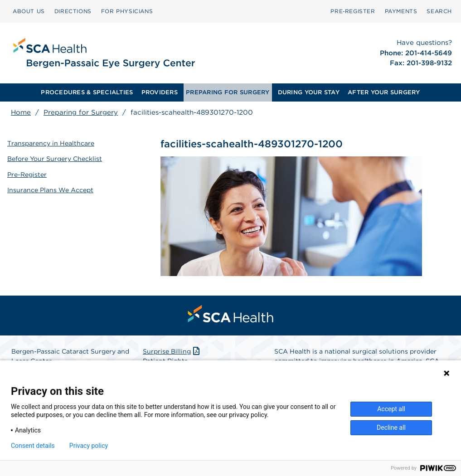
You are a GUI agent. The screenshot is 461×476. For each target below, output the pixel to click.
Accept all (391, 409)
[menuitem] (29, 11)
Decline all (391, 427)
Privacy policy (89, 446)
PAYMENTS (401, 11)
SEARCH (439, 11)
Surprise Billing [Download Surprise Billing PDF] (172, 351)
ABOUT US (29, 11)
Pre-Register (27, 175)
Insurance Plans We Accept (50, 190)
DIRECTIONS (73, 11)
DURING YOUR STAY (309, 92)
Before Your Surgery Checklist (55, 159)
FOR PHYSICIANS (127, 11)
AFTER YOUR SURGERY (384, 92)
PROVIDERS (160, 92)
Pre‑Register (353, 11)
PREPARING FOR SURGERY (228, 92)
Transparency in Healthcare (51, 143)
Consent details (33, 446)
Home (21, 112)
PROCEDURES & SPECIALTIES (87, 92)
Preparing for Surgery (81, 112)
